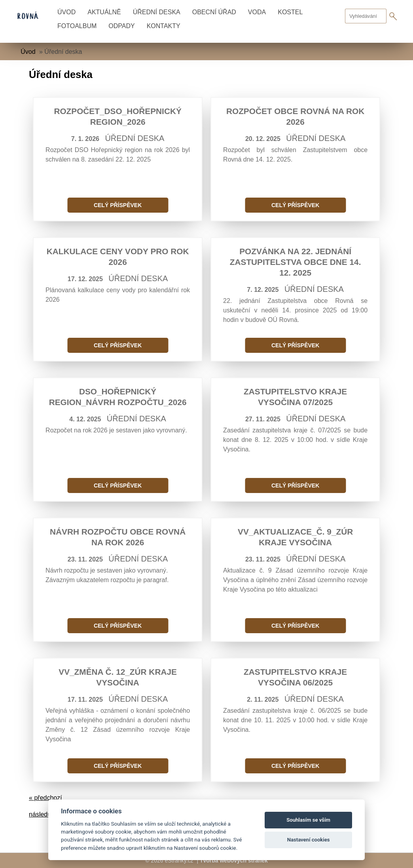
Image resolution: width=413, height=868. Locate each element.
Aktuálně (104, 12)
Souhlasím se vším (308, 820)
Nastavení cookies (309, 840)
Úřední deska (157, 12)
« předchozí (45, 798)
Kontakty (164, 26)
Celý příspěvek (118, 205)
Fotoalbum (77, 26)
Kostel (290, 12)
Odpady (121, 26)
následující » (47, 814)
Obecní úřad (214, 12)
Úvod (66, 12)
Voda (257, 12)
